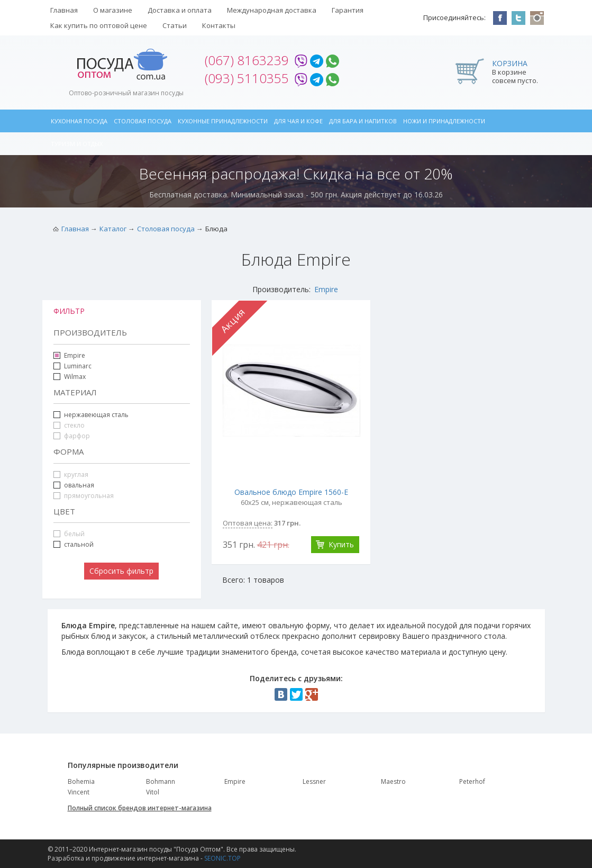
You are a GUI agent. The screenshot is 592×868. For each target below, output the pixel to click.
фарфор (72, 436)
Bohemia (81, 781)
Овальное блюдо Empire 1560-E (291, 492)
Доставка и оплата (180, 10)
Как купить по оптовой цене (99, 25)
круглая (71, 474)
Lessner (314, 781)
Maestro (393, 781)
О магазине (113, 10)
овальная (79, 485)
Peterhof (472, 781)
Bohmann (161, 781)
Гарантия (348, 10)
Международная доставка (272, 10)
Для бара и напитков (363, 121)
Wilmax (75, 377)
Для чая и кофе (298, 121)
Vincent (79, 792)
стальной (74, 544)
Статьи (175, 25)
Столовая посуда (143, 121)
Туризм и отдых (77, 144)
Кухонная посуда (79, 121)
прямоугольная (84, 496)
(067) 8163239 (247, 60)
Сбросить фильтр (121, 571)
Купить (341, 544)
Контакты (219, 25)
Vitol (153, 792)
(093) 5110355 (247, 78)
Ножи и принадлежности (444, 121)
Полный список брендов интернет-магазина (140, 808)
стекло (69, 425)
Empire (326, 289)
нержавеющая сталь (96, 415)
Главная (64, 10)
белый (69, 534)
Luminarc (78, 366)
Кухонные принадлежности (223, 121)
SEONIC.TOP (222, 858)
